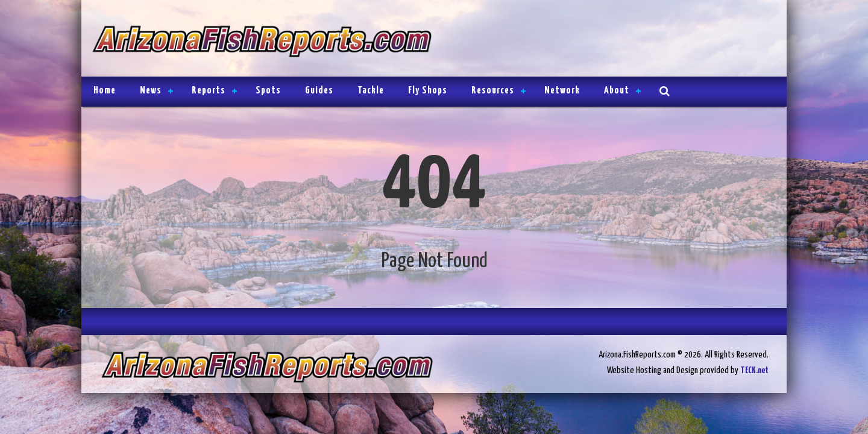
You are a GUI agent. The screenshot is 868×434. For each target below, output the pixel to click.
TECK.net (754, 370)
